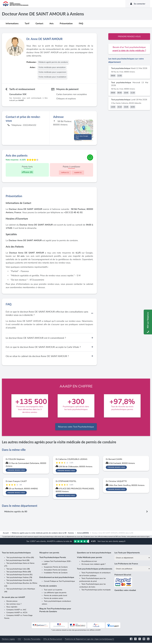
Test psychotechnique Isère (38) (18, 570)
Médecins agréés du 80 (16, 513)
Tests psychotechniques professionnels (95, 570)
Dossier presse (12, 602)
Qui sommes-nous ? (14, 605)
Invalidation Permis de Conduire (56, 574)
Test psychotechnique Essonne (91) (19, 576)
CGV (19, 640)
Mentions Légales (8, 640)
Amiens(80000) (83, 534)
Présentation (66, 23)
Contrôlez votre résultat (125, 591)
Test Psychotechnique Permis (53, 559)
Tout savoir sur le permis (53, 591)
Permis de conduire (48, 587)
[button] (84, 129)
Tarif (27, 23)
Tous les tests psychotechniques (16, 554)
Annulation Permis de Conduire (56, 571)
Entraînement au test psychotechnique (57, 579)
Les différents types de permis (55, 594)
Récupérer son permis (49, 554)
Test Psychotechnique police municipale (96, 591)
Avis (51, 23)
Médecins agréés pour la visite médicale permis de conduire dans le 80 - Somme (43, 534)
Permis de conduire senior (53, 599)
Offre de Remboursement (53, 640)
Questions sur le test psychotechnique (94, 554)
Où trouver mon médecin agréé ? (94, 565)
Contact (39, 23)
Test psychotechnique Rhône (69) (19, 573)
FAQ (81, 23)
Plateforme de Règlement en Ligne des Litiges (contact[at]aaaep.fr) (89, 640)
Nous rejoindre (12, 608)
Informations (12, 23)
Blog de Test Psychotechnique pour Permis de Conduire (55, 611)
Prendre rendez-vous (129, 37)
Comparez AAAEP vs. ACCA (17, 614)
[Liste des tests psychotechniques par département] (132, 559)
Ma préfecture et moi (89, 562)
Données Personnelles (32, 640)
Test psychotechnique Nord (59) (18, 562)
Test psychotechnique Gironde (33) (19, 581)
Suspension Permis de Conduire (56, 568)
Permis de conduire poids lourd (55, 597)
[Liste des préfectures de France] (132, 570)
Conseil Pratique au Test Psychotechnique (59, 582)
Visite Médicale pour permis (89, 559)
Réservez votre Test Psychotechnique (76, 428)
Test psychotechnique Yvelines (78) (19, 579)
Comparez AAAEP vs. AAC (16, 611)
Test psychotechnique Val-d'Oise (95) (20, 559)
